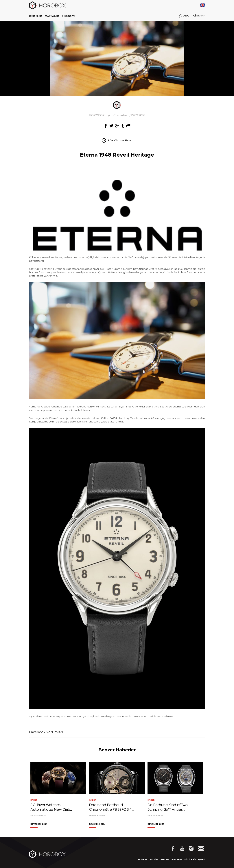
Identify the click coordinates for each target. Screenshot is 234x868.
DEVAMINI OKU (39, 824)
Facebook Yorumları (46, 732)
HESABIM (142, 859)
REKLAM (165, 859)
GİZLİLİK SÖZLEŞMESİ (195, 859)
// (117, 115)
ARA (184, 16)
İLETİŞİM (154, 859)
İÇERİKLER (35, 16)
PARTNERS (177, 859)
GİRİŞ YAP (199, 16)
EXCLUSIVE (69, 16)
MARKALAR (52, 16)
